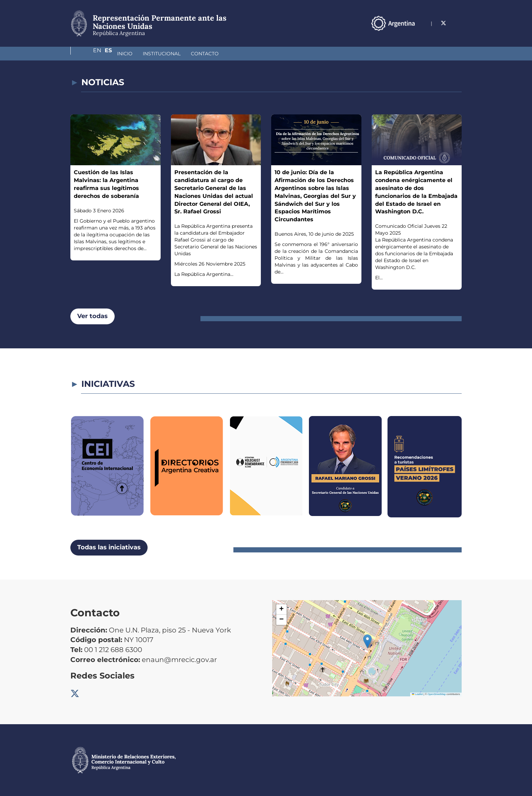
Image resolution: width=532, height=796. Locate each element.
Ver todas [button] (92, 316)
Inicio (88, 54)
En (444, 23)
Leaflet (417, 694)
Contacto (168, 54)
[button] (367, 641)
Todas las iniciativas (109, 547)
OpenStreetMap (437, 694)
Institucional (125, 54)
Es (458, 23)
